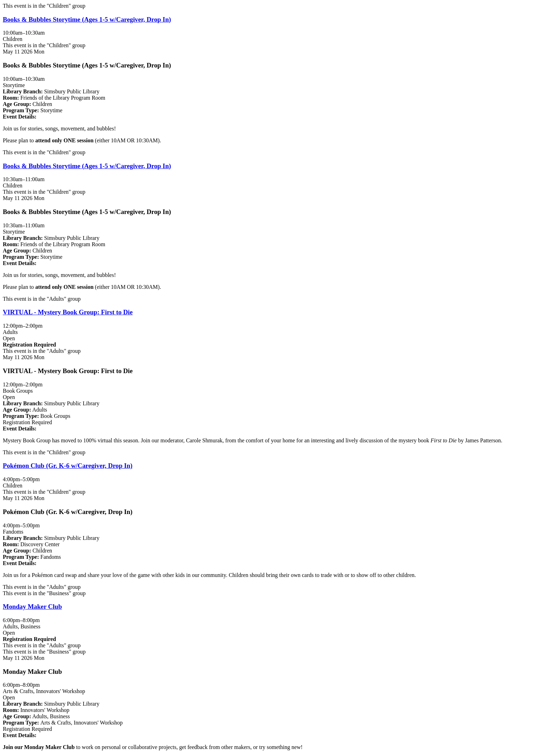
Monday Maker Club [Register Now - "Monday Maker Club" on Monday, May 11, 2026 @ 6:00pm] (32, 607)
